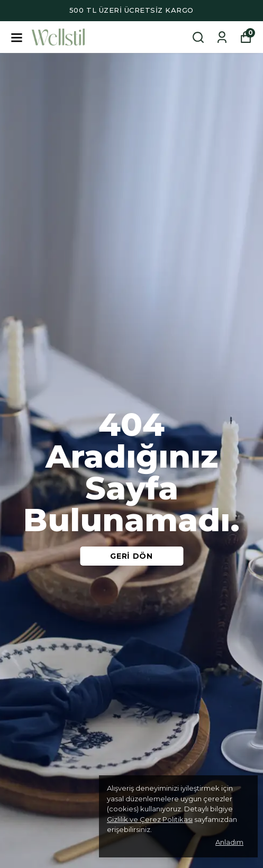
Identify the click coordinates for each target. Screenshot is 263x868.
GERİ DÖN (131, 556)
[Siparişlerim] (222, 37)
